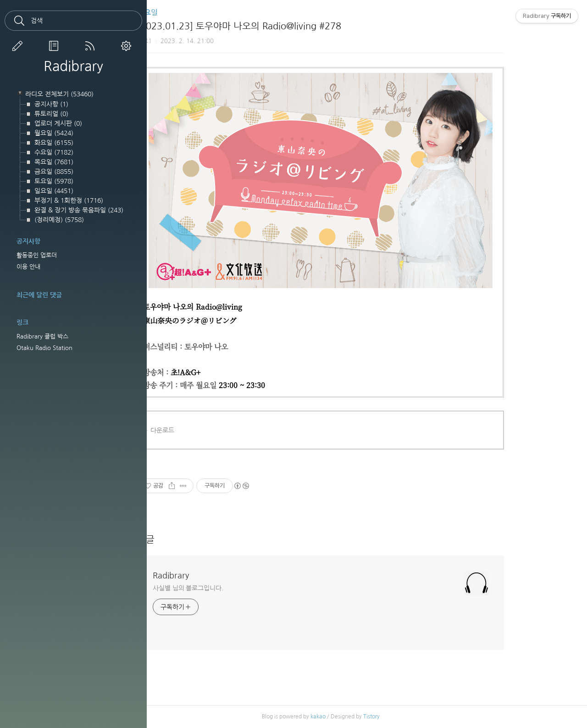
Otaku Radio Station (44, 348)
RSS (92, 46)
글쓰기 (19, 46)
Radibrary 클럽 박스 (42, 336)
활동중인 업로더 (37, 255)
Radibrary (73, 66)
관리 (128, 46)
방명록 (55, 46)
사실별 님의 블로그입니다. (228, 588)
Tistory (412, 717)
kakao (358, 717)
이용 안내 (28, 267)
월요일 (188, 13)
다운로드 (203, 430)
